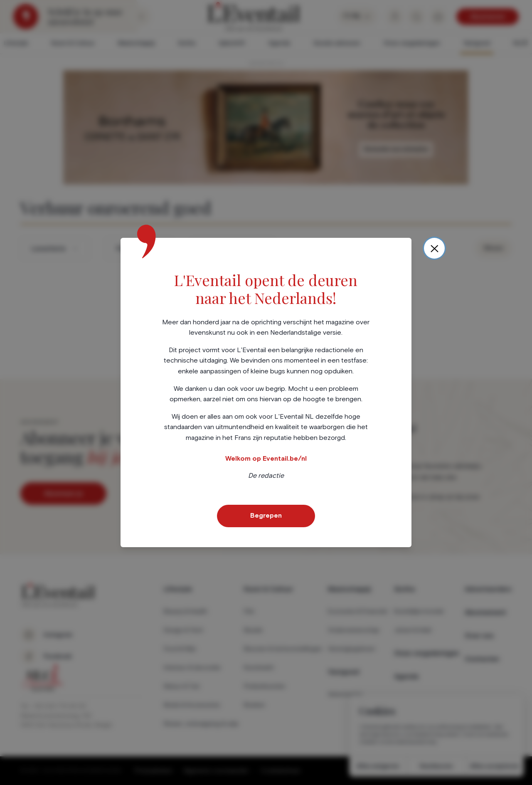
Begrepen (266, 516)
